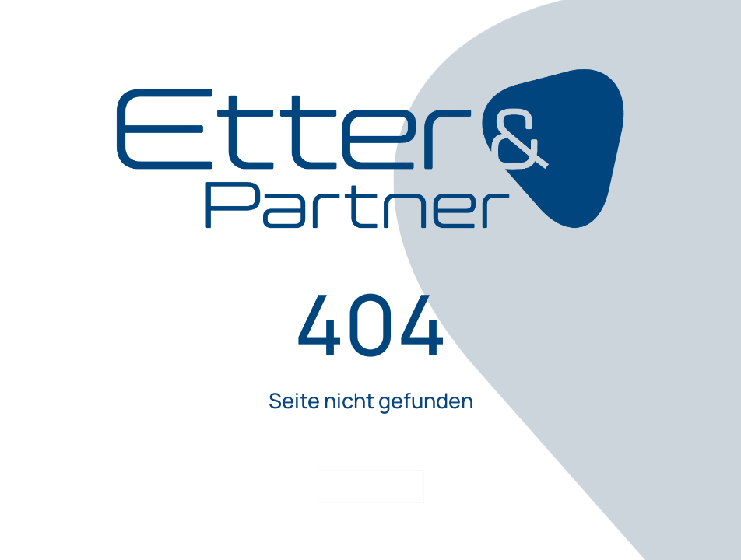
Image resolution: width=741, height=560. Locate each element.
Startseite (370, 486)
